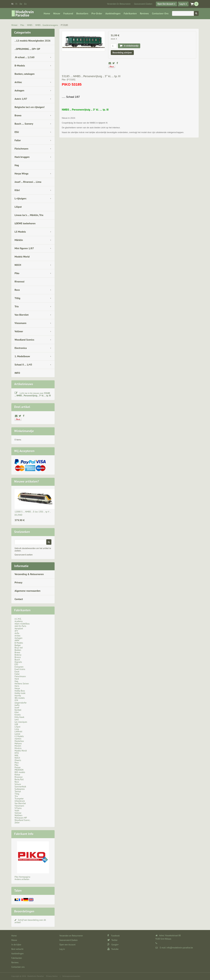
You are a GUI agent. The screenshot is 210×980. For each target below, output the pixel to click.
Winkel (14, 25)
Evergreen (19, 667)
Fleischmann (21, 149)
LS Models (20, 232)
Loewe (17, 734)
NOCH (18, 265)
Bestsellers (82, 13)
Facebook (114, 936)
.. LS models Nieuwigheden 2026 (32, 41)
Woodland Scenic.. (23, 820)
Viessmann (20, 323)
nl (12, 4)
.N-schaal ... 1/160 (24, 57)
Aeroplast (19, 628)
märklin (18, 739)
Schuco (18, 784)
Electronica (21, 348)
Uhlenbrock (20, 801)
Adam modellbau (22, 624)
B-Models (20, 65)
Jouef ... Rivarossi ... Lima (28, 182)
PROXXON (19, 770)
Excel (17, 672)
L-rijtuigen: (21, 198)
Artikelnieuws (24, 384)
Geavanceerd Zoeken (143, 4)
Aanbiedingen (113, 13)
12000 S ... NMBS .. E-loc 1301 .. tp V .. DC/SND (33, 513)
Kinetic (18, 715)
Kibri (17, 190)
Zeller (17, 823)
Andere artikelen (22, 879)
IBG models (20, 698)
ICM (16, 700)
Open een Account (166, 4)
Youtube (113, 949)
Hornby (18, 696)
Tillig (17, 298)
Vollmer (19, 331)
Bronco (18, 657)
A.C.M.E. (18, 619)
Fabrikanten (130, 13)
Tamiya (18, 791)
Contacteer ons (160, 13)
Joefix (17, 705)
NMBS (30, 25)
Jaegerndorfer (21, 703)
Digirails (18, 662)
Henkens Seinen (22, 684)
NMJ (16, 755)
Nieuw (57, 13)
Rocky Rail (19, 779)
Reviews (144, 13)
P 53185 (65, 25)
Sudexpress (20, 789)
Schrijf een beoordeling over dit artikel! (30, 921)
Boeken (18, 650)
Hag (17, 165)
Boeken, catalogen (25, 74)
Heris (17, 686)
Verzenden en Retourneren (119, 4)
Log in (182, 4)
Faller (18, 140)
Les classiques (21, 722)
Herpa (17, 688)
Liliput (18, 207)
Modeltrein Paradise (36, 976)
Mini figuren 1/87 (24, 248)
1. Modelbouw (22, 356)
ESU (17, 132)
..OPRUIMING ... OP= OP (27, 49)
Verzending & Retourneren (29, 574)
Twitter (112, 940)
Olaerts (18, 760)
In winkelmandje (131, 46)
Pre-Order (97, 13)
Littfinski (18, 732)
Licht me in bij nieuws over (33, 394)
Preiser (18, 767)
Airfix (17, 633)
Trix (17, 306)
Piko (22, 25)
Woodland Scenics (24, 340)
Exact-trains (20, 669)
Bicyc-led (19, 648)
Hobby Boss (20, 691)
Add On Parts (20, 626)
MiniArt (18, 746)
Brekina (18, 655)
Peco (17, 763)
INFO (17, 373)
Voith (17, 811)
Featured (68, 13)
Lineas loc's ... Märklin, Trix (29, 215)
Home (47, 13)
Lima (17, 729)
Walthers (18, 815)
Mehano (18, 744)
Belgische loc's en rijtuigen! (30, 107)
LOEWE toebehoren (25, 223)
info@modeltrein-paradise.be (180, 948)
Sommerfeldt (20, 787)
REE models (20, 772)
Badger (18, 645)
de (21, 4)
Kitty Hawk (19, 717)
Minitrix (18, 748)
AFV (16, 631)
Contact (19, 599)
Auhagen (19, 90)
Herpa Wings (22, 173)
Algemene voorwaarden (28, 591)
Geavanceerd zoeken (24, 555)
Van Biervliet (22, 315)
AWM (17, 640)
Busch (17, 660)
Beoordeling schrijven (122, 53)
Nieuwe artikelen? (27, 481)
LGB (16, 724)
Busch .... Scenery (24, 124)
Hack (17, 679)
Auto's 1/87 (21, 99)
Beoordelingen (24, 911)
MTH (17, 753)
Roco (17, 290)
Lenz (17, 720)
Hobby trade (20, 693)
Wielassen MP (21, 818)
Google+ (113, 945)
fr (17, 4)
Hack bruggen (22, 157)
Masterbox (19, 741)
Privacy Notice (52, 976)
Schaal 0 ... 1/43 (23, 365)
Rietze (17, 775)
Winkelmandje (24, 431)
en (25, 4)
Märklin (19, 240)
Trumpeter (19, 799)
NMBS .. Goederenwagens (46, 25)
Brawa (18, 115)
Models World (22, 257)
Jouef (17, 708)
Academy (19, 621)
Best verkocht (17, 949)
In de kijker (16, 945)
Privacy (18, 582)
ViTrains (18, 808)
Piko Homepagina (22, 877)
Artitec (18, 82)
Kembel (18, 710)
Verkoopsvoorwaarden (71, 976)
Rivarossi (20, 281)
